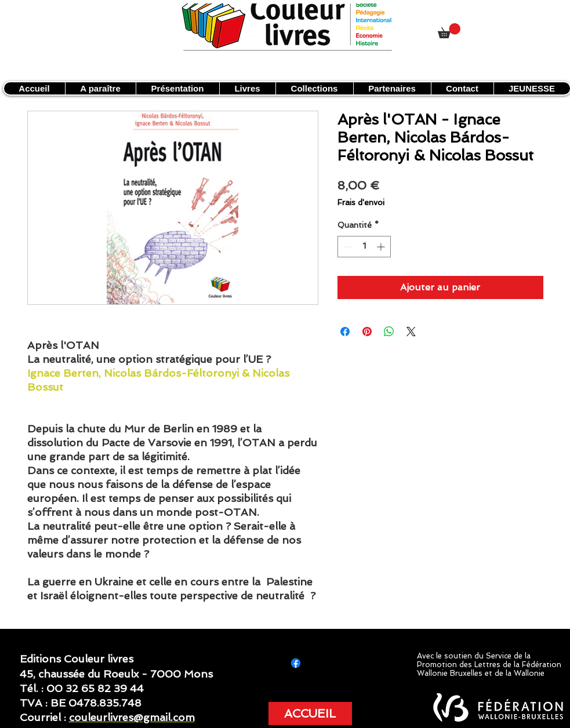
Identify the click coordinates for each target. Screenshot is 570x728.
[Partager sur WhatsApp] (389, 332)
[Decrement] (346, 247)
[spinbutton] (364, 247)
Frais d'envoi (361, 202)
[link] (449, 31)
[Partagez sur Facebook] (345, 332)
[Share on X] (411, 332)
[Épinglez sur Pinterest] (367, 332)
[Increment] (382, 247)
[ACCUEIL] (310, 714)
